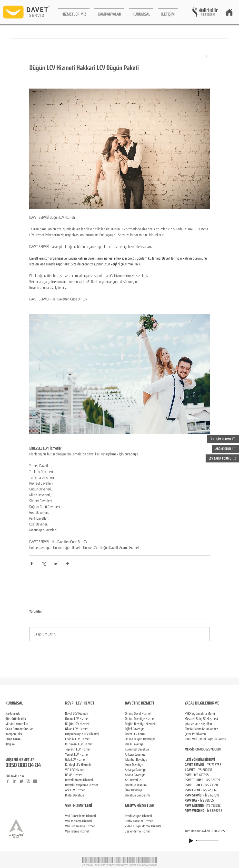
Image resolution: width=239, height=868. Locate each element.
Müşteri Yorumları (17, 724)
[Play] (191, 841)
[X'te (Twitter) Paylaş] (44, 564)
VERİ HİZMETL (76, 805)
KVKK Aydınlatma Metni (200, 714)
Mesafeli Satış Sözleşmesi (201, 719)
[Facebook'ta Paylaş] (32, 564)
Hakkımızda (13, 714)
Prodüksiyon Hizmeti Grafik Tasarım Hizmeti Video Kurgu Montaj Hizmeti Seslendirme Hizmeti (143, 824)
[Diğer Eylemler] (207, 56)
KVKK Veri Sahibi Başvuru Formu (205, 739)
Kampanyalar (14, 734)
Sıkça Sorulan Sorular (19, 729)
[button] (74, 12)
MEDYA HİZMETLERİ (140, 805)
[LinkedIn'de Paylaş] (55, 564)
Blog (8, 749)
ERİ (89, 805)
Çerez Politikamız (195, 734)
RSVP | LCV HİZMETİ (80, 703)
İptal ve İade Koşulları (198, 724)
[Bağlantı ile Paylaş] (67, 564)
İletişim (10, 744)
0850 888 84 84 (23, 765)
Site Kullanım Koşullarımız (201, 729)
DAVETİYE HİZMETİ (139, 703)
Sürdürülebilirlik (16, 719)
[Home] (229, 12)
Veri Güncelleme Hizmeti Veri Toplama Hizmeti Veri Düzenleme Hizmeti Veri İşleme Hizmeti (80, 818)
